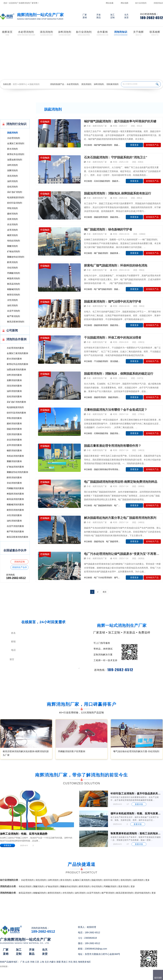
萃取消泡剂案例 (14, 418)
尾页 (105, 592)
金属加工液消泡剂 (16, 143)
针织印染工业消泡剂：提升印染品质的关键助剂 (136, 793)
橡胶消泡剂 (12, 235)
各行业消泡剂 (141, 3)
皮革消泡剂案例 (14, 445)
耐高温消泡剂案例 (15, 499)
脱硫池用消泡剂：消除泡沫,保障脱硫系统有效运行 (118, 193)
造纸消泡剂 (12, 187)
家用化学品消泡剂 (16, 154)
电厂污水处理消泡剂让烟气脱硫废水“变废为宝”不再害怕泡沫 (122, 554)
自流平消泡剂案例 (15, 526)
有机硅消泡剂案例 (15, 456)
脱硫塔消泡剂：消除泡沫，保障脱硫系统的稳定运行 (119, 374)
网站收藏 (110, 3)
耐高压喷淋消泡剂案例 (17, 537)
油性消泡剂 (12, 306)
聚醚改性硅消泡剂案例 (17, 472)
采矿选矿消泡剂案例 (16, 402)
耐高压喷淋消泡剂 (16, 322)
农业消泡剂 (12, 224)
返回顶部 (158, 978)
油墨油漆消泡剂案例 (16, 370)
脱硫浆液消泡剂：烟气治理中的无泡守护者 (113, 301)
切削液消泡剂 (112, 84)
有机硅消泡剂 (14, 241)
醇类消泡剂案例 (14, 478)
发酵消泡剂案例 (14, 380)
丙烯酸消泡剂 (14, 273)
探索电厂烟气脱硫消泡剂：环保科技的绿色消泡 (116, 265)
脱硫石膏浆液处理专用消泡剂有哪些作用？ (113, 446)
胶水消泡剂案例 (14, 359)
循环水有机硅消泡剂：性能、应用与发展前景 (136, 813)
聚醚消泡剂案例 (14, 461)
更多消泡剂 (124, 886)
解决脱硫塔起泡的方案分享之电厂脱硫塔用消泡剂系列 (120, 518)
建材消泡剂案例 (14, 424)
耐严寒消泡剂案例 (15, 532)
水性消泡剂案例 (14, 515)
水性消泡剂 (12, 300)
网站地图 (125, 3)
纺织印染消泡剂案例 (16, 413)
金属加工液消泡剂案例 (17, 353)
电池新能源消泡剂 (16, 197)
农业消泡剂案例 (14, 440)
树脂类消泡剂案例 (15, 494)
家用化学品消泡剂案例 (17, 364)
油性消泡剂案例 (14, 521)
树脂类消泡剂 (14, 279)
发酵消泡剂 (12, 170)
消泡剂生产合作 (19, 567)
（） (96, 977)
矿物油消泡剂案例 (15, 467)
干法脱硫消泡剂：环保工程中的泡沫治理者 (113, 338)
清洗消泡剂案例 (14, 386)
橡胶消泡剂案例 (14, 451)
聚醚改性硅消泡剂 (16, 257)
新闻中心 (23, 84)
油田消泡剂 (12, 181)
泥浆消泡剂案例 (14, 434)
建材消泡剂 (12, 214)
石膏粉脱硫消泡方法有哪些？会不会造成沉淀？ (116, 410)
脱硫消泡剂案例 (14, 429)
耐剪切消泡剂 (14, 295)
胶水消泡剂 (12, 149)
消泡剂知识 (158, 3)
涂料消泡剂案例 (14, 375)
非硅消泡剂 (12, 268)
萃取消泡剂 (12, 208)
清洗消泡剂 (86, 84)
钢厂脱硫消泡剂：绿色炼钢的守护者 (108, 229)
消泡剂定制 (19, 562)
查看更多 (134, 145)
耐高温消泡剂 (14, 284)
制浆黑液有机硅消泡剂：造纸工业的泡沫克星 (136, 833)
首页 (15, 84)
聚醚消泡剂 (12, 246)
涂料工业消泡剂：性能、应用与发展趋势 (24, 834)
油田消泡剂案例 (14, 391)
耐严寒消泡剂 (14, 316)
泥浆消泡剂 (12, 219)
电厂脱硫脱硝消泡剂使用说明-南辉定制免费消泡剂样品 (121, 482)
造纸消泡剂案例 (14, 397)
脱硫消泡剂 (34, 84)
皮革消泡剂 (12, 230)
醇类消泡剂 (12, 262)
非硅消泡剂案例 (14, 483)
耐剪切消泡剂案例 (15, 510)
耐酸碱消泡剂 (14, 289)
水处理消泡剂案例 (15, 348)
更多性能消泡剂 (142, 893)
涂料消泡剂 (99, 84)
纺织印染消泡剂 (15, 203)
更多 (147, 880)
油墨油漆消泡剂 (15, 160)
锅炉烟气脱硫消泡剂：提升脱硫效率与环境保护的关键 (120, 121)
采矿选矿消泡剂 (15, 192)
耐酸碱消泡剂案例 (15, 505)
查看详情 (139, 804)
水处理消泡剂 (73, 84)
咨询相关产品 (152, 145)
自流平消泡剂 (14, 311)
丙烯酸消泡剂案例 (15, 488)
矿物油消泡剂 (14, 251)
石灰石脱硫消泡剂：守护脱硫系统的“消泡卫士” (116, 157)
